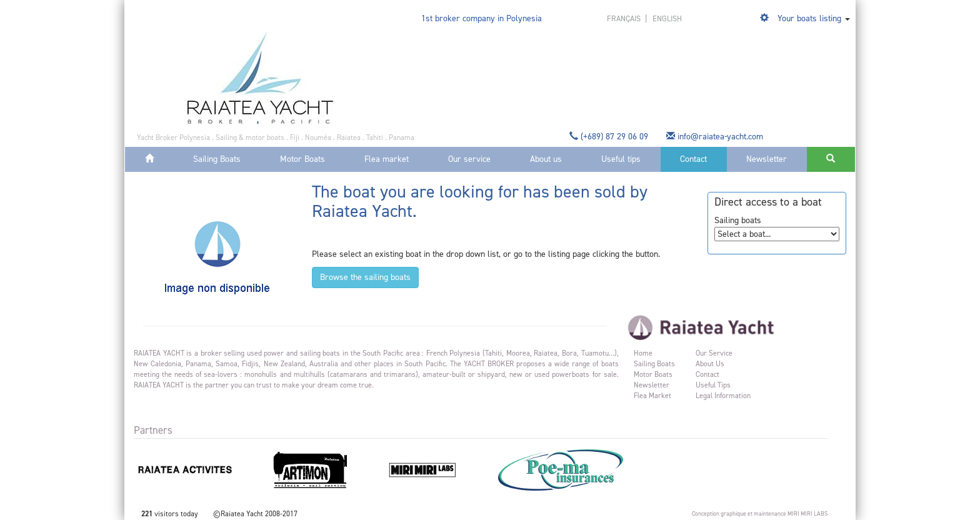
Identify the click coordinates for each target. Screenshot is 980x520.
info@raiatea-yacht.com (716, 137)
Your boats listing (809, 18)
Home (643, 353)
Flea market (387, 159)
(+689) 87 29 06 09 (610, 137)
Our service (469, 159)
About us (546, 159)
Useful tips (621, 159)
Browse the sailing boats (365, 277)
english (667, 18)
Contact (693, 159)
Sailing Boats (217, 159)
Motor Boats (302, 159)
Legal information (723, 396)
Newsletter (767, 159)
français (625, 18)
